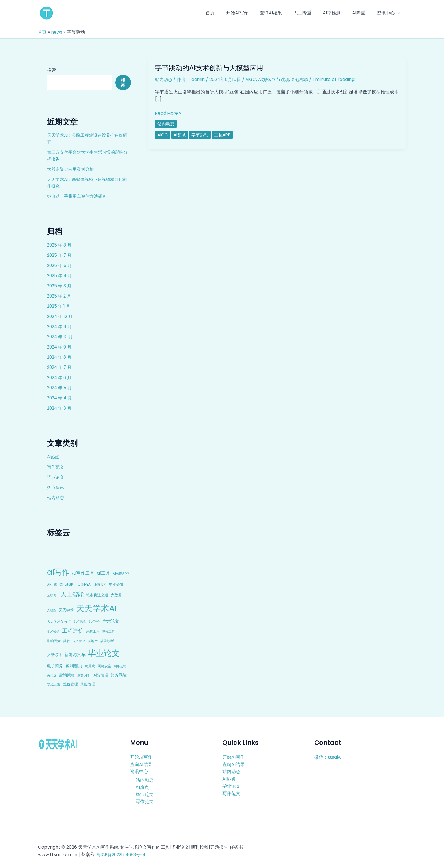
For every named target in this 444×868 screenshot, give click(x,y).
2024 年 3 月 (60, 408)
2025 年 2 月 (60, 296)
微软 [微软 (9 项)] (67, 641)
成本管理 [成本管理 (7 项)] (79, 641)
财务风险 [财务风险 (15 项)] (119, 675)
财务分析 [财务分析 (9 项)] (84, 675)
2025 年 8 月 (60, 245)
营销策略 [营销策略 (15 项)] (67, 675)
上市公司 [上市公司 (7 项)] (100, 585)
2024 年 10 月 (61, 337)
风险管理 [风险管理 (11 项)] (88, 684)
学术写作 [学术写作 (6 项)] (94, 622)
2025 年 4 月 (60, 276)
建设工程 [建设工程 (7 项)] (108, 632)
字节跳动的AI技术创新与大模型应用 (214, 68)
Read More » (169, 113)
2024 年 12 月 (61, 316)
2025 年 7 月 (60, 255)
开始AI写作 (141, 757)
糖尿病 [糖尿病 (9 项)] (90, 666)
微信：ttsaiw (328, 757)
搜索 (52, 70)
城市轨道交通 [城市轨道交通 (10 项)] (97, 595)
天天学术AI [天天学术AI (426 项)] (96, 608)
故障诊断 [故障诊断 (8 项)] (107, 641)
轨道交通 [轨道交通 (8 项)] (54, 684)
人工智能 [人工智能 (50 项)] (72, 594)
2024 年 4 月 (60, 398)
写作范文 (56, 467)
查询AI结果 (141, 764)
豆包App (305, 79)
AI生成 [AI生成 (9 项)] (52, 584)
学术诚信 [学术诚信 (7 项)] (53, 632)
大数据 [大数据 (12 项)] (116, 595)
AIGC (253, 79)
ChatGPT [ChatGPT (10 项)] (67, 584)
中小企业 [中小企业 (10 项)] (116, 584)
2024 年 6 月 (60, 378)
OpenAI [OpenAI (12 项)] (85, 584)
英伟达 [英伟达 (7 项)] (52, 675)
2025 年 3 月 (60, 286)
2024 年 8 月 (60, 357)
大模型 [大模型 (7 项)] (52, 610)
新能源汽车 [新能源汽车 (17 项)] (75, 654)
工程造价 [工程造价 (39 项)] (73, 631)
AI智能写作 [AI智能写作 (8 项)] (121, 574)
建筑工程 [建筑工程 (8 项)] (93, 632)
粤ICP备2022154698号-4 (123, 855)
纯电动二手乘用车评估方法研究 (79, 196)
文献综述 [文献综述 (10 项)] (54, 655)
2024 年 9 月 (60, 347)
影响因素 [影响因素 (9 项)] (54, 641)
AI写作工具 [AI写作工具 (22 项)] (83, 573)
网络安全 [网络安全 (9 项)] (104, 666)
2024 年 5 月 (60, 388)
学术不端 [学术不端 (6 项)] (79, 622)
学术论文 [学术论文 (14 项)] (111, 621)
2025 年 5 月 (60, 265)
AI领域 (267, 79)
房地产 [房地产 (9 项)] (93, 641)
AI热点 (54, 457)
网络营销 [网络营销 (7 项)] (120, 666)
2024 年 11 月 (60, 327)
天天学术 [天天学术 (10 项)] (66, 610)
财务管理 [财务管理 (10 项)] (101, 675)
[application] (399, 13)
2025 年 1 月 (59, 306)
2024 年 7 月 (60, 367)
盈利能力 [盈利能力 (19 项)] (74, 666)
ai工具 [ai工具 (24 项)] (103, 573)
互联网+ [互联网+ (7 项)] (53, 595)
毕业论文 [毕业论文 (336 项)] (104, 653)
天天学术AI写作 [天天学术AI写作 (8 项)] (59, 621)
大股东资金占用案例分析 (72, 169)
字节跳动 (285, 79)
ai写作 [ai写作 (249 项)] (58, 572)
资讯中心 (139, 772)
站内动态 (56, 498)
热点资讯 (56, 487)
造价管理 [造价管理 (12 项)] (71, 684)
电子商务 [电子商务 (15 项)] (55, 666)
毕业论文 (56, 477)
